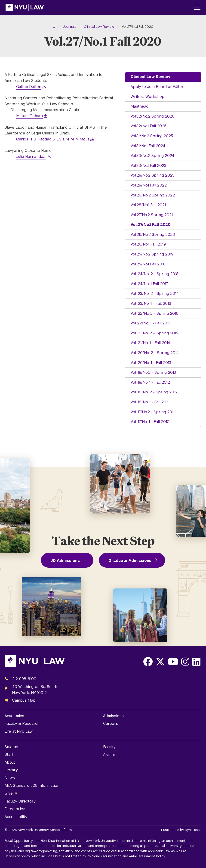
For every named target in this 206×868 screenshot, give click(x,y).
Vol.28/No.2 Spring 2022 (153, 195)
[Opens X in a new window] (160, 662)
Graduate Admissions (130, 561)
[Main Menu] (197, 8)
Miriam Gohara (29, 116)
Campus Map (24, 700)
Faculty (109, 747)
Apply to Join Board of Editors (158, 87)
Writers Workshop (148, 97)
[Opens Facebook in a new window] (148, 662)
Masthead (140, 106)
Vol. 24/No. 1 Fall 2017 (149, 284)
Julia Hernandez (31, 157)
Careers (111, 723)
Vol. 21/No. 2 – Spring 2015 (154, 333)
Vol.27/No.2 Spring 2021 (152, 215)
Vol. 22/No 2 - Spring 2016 (154, 313)
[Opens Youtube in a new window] (173, 662)
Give (9, 793)
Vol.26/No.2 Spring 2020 (153, 235)
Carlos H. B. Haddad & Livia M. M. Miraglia (52, 139)
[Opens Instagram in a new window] (185, 662)
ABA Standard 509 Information (32, 786)
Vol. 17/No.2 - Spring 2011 (152, 412)
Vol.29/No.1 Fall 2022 (149, 185)
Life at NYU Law (19, 731)
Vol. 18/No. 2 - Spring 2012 (154, 392)
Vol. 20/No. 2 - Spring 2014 (155, 353)
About (10, 762)
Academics (14, 716)
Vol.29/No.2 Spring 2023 (152, 175)
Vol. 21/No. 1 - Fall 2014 (150, 343)
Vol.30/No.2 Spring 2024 (152, 156)
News (10, 778)
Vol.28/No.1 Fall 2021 (148, 205)
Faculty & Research (22, 723)
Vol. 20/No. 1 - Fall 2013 (151, 363)
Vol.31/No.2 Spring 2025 (152, 136)
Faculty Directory (20, 801)
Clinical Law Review (150, 77)
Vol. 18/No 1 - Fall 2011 (150, 402)
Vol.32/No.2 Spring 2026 (152, 116)
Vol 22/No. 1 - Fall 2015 (151, 323)
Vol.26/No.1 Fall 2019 (148, 244)
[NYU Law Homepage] (25, 7)
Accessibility (16, 817)
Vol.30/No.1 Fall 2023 (148, 166)
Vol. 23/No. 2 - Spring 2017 (154, 294)
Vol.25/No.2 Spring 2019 (152, 254)
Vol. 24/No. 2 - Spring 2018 (155, 274)
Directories (15, 809)
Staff (9, 754)
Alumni (109, 754)
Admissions (113, 716)
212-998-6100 (24, 679)
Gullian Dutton (29, 87)
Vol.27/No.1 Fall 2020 (151, 225)
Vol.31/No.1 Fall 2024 (148, 146)
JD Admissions (65, 561)
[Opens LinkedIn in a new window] (196, 662)
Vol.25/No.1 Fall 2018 (148, 264)
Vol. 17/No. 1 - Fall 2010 (150, 422)
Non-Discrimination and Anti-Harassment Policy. (129, 856)
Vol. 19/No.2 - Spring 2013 (153, 372)
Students (13, 747)
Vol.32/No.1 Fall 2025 (148, 126)
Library (11, 770)
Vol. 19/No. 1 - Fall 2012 (150, 382)
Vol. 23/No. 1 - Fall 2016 (151, 303)
